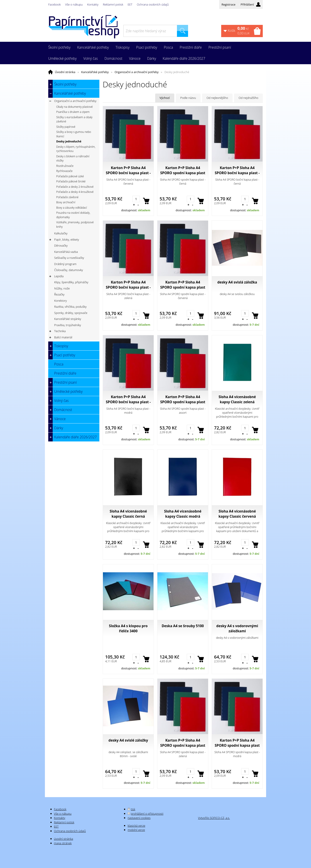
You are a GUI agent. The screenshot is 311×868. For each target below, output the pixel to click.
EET (130, 4)
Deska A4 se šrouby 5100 (183, 626)
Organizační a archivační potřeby (136, 72)
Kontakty (93, 4)
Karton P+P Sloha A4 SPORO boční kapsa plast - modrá (128, 399)
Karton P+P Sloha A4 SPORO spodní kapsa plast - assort (183, 399)
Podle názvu (188, 98)
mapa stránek (63, 843)
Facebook (54, 4)
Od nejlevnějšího (217, 98)
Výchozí (165, 98)
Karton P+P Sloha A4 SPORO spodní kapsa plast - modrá (237, 743)
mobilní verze (136, 830)
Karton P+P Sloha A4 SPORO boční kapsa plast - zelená (128, 285)
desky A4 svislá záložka (237, 282)
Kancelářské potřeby (95, 72)
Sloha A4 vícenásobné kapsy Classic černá (128, 514)
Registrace (228, 4)
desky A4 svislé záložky (128, 740)
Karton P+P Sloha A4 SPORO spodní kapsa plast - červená (183, 285)
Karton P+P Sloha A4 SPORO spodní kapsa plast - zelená (183, 743)
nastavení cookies (139, 818)
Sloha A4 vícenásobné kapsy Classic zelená (237, 399)
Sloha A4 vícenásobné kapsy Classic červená (237, 514)
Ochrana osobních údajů (153, 4)
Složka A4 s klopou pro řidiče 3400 (128, 628)
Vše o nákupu (74, 4)
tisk (133, 809)
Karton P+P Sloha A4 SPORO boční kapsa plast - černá (237, 170)
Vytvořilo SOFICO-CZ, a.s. (214, 818)
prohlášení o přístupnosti (147, 814)
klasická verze (136, 826)
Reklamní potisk (113, 4)
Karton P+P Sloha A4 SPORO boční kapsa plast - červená (128, 170)
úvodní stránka (64, 839)
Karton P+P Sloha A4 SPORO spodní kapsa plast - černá (183, 170)
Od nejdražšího (248, 98)
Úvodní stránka (65, 72)
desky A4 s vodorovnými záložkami (237, 628)
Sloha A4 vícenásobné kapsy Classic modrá (183, 514)
